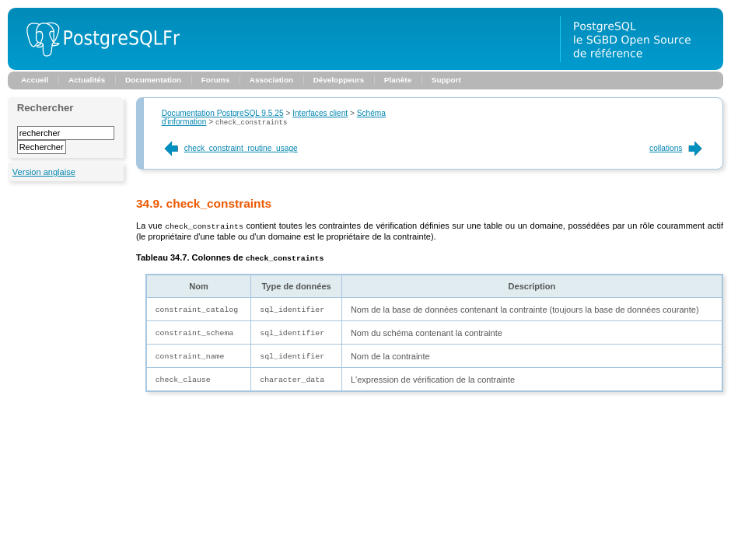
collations (677, 149)
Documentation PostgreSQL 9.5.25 (223, 113)
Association (271, 80)
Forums (215, 80)
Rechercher (45, 108)
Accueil (35, 80)
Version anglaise (44, 172)
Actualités (87, 80)
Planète (398, 80)
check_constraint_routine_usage (230, 149)
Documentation (153, 80)
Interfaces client (320, 113)
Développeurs (339, 80)
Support (446, 80)
